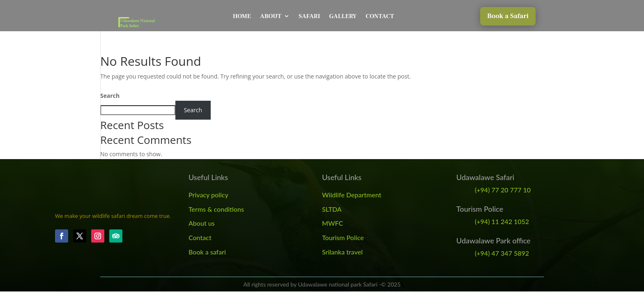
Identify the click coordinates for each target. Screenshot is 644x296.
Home (242, 16)
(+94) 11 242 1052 (502, 221)
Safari (309, 16)
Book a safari (207, 252)
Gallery (343, 16)
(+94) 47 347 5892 (502, 253)
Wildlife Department (352, 195)
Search (110, 96)
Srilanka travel (342, 252)
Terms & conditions (216, 209)
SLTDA (332, 209)
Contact (380, 16)
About (271, 16)
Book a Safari (508, 16)
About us (202, 223)
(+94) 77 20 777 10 (503, 190)
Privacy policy (208, 195)
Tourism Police (343, 237)
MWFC (332, 223)
